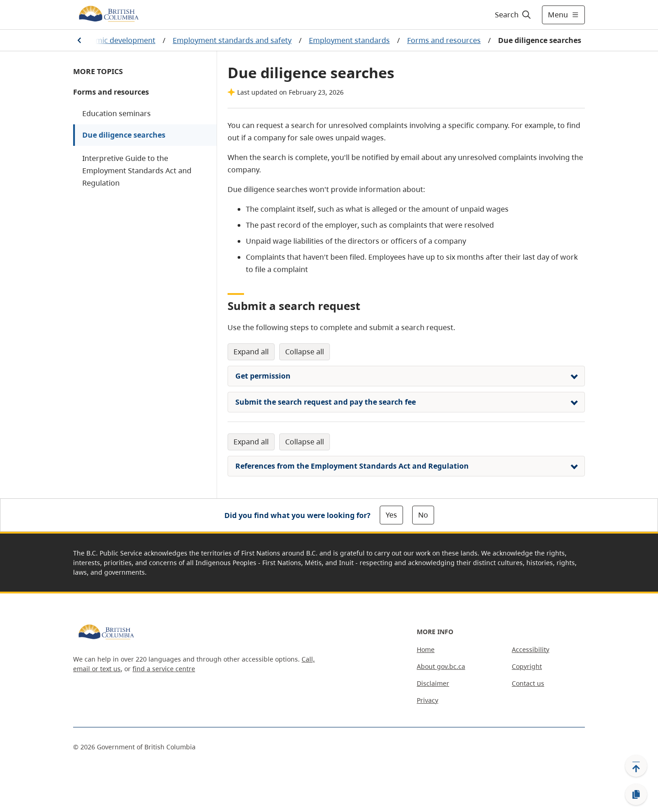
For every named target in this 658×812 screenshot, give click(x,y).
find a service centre (164, 669)
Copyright (527, 666)
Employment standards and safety (232, 40)
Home (426, 649)
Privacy (427, 700)
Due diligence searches (124, 135)
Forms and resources (444, 40)
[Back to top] (636, 766)
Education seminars (117, 113)
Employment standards (349, 40)
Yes (391, 515)
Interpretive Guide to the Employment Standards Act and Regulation (137, 171)
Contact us (528, 683)
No (423, 515)
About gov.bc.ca (441, 666)
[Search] (513, 15)
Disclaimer (433, 683)
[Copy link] (636, 795)
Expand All (251, 352)
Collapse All (305, 352)
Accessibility (531, 649)
